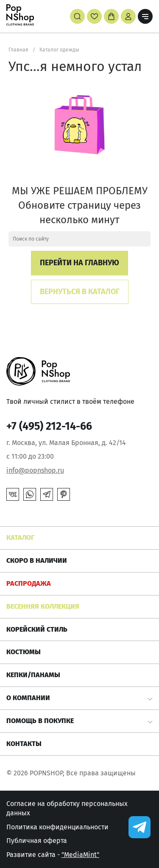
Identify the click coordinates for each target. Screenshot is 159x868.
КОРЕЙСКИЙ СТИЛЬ (37, 629)
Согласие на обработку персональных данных (67, 808)
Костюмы (24, 652)
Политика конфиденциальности (57, 827)
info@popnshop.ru (35, 470)
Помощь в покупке (40, 721)
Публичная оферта (37, 841)
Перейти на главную (79, 263)
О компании (28, 698)
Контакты (24, 744)
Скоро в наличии (37, 560)
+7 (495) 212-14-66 (49, 426)
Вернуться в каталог (80, 292)
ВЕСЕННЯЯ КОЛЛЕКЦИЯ (43, 606)
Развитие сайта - (53, 855)
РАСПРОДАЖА (29, 583)
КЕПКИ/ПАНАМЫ (33, 675)
